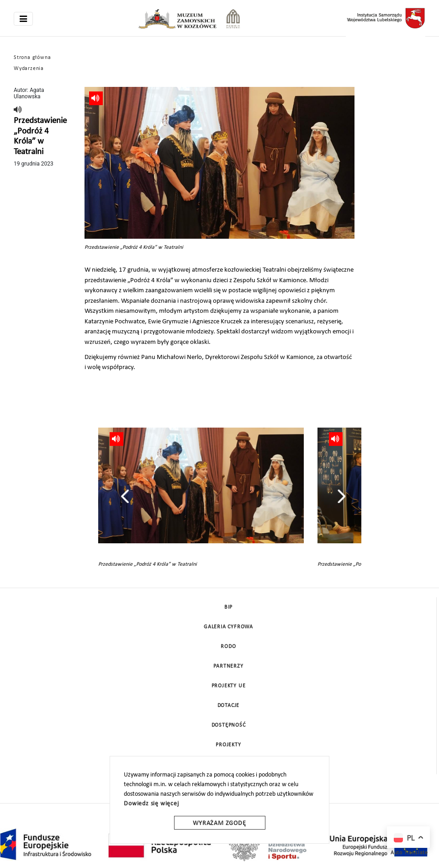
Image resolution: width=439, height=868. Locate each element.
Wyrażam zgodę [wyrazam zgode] (219, 823)
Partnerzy (228, 666)
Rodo (228, 647)
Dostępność (229, 725)
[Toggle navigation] (23, 19)
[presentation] (125, 496)
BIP (228, 607)
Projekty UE (229, 686)
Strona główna (32, 58)
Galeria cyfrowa (228, 627)
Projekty (228, 745)
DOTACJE (229, 706)
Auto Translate (409, 853)
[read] (18, 110)
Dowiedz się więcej (151, 804)
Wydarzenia (29, 69)
